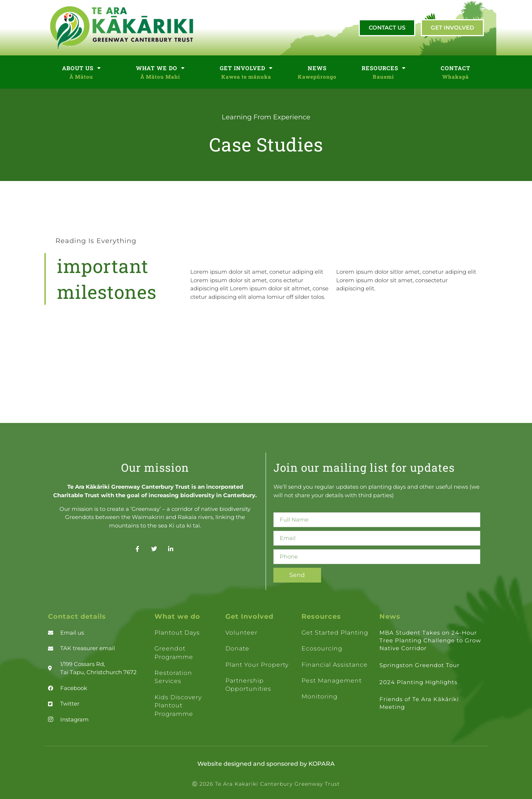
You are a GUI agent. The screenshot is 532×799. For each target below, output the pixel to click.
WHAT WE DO (160, 68)
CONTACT (456, 68)
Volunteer (241, 633)
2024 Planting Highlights (418, 682)
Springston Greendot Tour (420, 665)
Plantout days (177, 633)
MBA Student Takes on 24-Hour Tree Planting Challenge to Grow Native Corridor (430, 640)
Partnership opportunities (248, 685)
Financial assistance (335, 665)
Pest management (332, 681)
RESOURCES (384, 68)
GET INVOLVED (246, 68)
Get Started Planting (335, 633)
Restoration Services (173, 677)
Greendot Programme (174, 653)
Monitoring (320, 696)
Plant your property (257, 665)
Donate (237, 648)
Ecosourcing (322, 648)
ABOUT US (81, 68)
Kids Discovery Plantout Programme (178, 706)
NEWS (317, 68)
